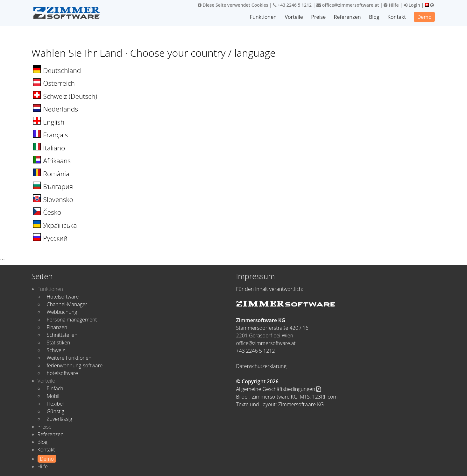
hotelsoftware (63, 373)
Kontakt (397, 17)
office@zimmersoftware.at (348, 5)
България (58, 186)
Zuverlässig (60, 419)
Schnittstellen (62, 335)
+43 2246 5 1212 (293, 5)
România (57, 174)
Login (412, 5)
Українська (60, 225)
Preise (318, 17)
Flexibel (55, 404)
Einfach (55, 388)
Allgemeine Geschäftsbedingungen (279, 389)
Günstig (56, 411)
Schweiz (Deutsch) (70, 96)
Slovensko (58, 199)
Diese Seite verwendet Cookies (233, 5)
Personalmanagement (72, 320)
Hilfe (391, 5)
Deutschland (62, 70)
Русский (56, 238)
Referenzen (347, 17)
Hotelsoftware (63, 297)
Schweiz (56, 350)
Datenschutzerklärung (261, 366)
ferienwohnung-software (75, 365)
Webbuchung (62, 312)
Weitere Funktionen (69, 358)
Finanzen (57, 327)
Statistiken (59, 343)
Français (56, 135)
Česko (52, 212)
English (54, 122)
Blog (374, 17)
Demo (424, 17)
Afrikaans (57, 161)
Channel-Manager (67, 304)
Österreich (59, 83)
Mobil (53, 396)
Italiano (54, 148)
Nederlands (61, 109)
